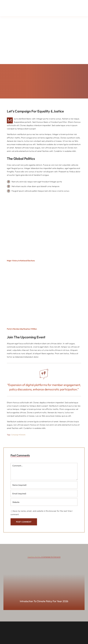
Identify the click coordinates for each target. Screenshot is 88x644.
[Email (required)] (44, 494)
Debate (23, 435)
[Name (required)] (44, 485)
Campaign (15, 435)
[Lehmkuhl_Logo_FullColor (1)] (17, 3)
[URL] (44, 502)
